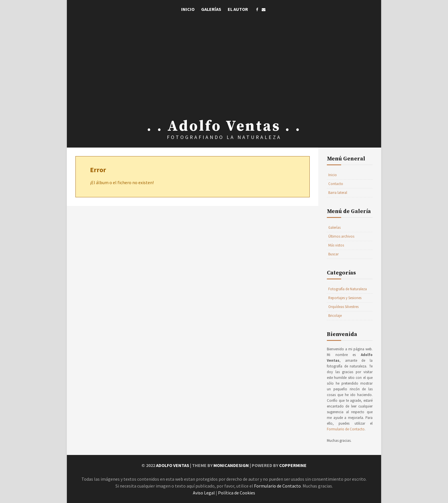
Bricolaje (335, 316)
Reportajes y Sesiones (345, 298)
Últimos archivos (341, 236)
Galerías (211, 9)
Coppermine (293, 465)
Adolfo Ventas (173, 465)
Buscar (333, 254)
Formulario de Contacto (346, 429)
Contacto (336, 184)
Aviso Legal (204, 493)
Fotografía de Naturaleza (348, 289)
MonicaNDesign (231, 465)
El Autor (238, 9)
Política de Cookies (237, 493)
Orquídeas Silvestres (343, 307)
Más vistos (336, 245)
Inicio (188, 9)
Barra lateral (338, 193)
